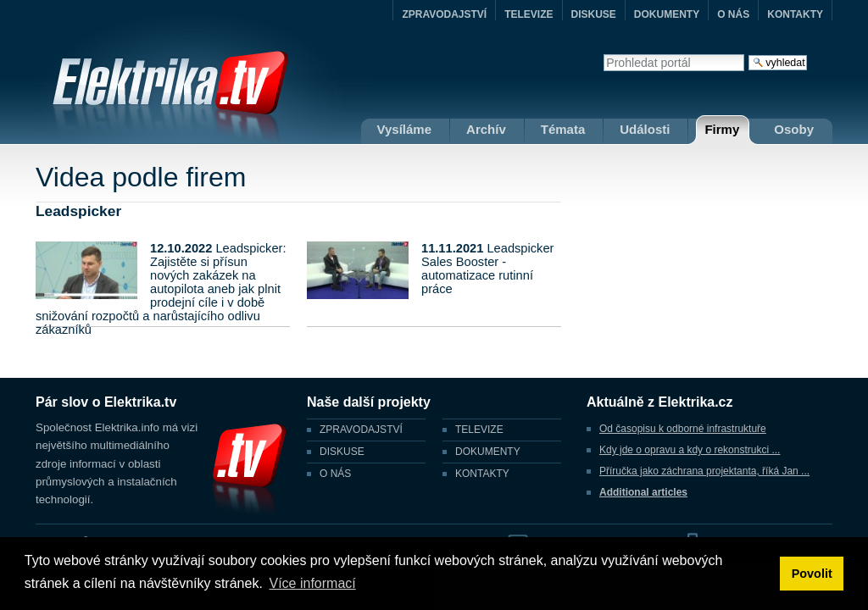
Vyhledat (603, 54)
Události (645, 129)
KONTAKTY (795, 14)
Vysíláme (405, 129)
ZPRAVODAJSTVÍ (444, 14)
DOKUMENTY (667, 14)
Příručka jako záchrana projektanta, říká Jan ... (704, 471)
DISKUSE (594, 14)
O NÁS (733, 14)
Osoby (794, 129)
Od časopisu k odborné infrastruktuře (683, 429)
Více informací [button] (312, 583)
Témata (563, 129)
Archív (486, 129)
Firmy (722, 129)
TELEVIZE (529, 14)
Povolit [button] (812, 574)
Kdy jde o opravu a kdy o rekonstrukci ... (690, 450)
